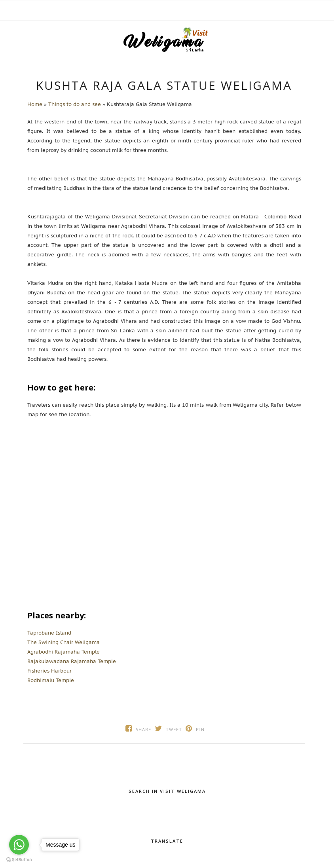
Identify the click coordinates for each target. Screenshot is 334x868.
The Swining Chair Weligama (64, 642)
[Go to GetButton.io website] (19, 860)
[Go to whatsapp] (19, 845)
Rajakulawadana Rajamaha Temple (72, 661)
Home (35, 104)
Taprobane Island (49, 633)
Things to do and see (75, 104)
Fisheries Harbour (49, 671)
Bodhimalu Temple (51, 680)
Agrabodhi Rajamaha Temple (64, 652)
